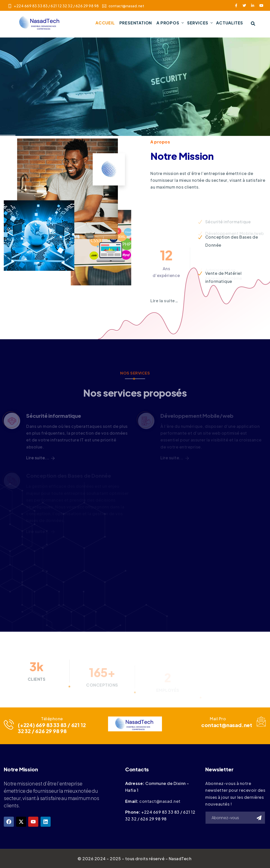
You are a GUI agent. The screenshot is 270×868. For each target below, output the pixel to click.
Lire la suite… (164, 301)
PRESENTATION (136, 23)
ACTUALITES (230, 23)
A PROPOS (168, 23)
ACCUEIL (105, 23)
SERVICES (198, 23)
